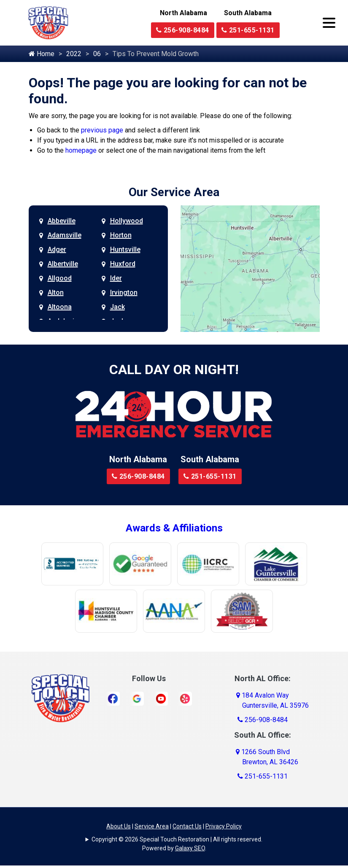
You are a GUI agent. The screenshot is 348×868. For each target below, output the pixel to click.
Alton (56, 292)
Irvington (124, 292)
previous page (102, 130)
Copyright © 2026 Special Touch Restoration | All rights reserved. (177, 839)
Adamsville (65, 235)
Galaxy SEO (190, 848)
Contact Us (187, 826)
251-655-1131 (248, 30)
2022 (74, 54)
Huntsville (125, 249)
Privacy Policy (224, 826)
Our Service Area (174, 192)
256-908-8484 (183, 30)
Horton (121, 235)
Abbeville (62, 221)
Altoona (60, 307)
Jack (117, 307)
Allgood (60, 278)
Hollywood (127, 221)
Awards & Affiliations (174, 528)
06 (97, 54)
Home (42, 54)
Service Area (152, 826)
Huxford (123, 264)
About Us (119, 826)
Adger (57, 249)
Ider (116, 278)
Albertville (63, 264)
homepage (81, 150)
